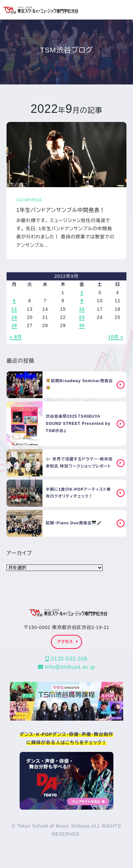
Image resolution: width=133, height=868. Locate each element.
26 (14, 325)
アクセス (67, 642)
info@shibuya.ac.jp (67, 667)
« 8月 (16, 337)
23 (82, 317)
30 (82, 325)
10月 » (116, 337)
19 (14, 317)
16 (82, 309)
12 (14, 309)
